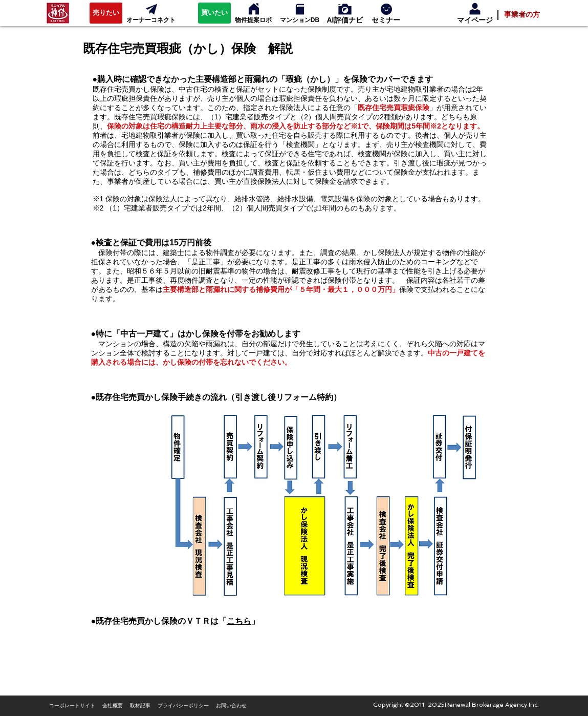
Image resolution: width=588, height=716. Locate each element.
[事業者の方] (522, 15)
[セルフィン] (345, 9)
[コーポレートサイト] (72, 706)
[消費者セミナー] (386, 9)
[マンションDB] (300, 20)
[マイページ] (475, 20)
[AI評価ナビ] (345, 20)
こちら (239, 621)
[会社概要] (113, 706)
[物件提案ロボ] (254, 9)
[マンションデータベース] (300, 9)
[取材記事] (140, 706)
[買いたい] (214, 13)
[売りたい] (106, 13)
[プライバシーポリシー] (183, 706)
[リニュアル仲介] (58, 13)
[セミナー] (386, 20)
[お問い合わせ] (231, 706)
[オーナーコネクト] (151, 9)
